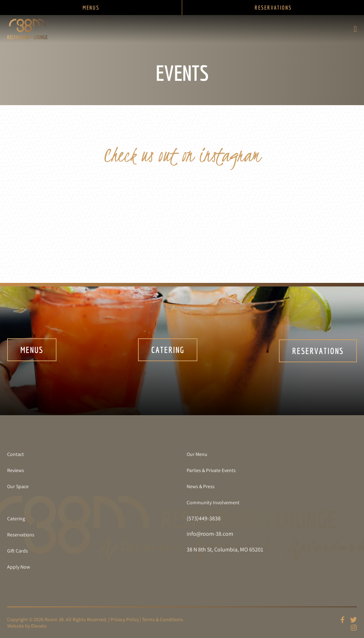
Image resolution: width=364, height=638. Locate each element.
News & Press (201, 486)
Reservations (318, 351)
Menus (32, 351)
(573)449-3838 (204, 519)
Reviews (16, 470)
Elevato (39, 626)
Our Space (18, 486)
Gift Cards (18, 551)
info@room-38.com (210, 534)
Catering (168, 351)
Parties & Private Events (211, 470)
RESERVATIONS (273, 8)
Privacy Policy (125, 619)
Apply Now (19, 567)
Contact (16, 454)
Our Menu (197, 454)
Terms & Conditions (163, 619)
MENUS (91, 8)
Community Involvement (213, 502)
